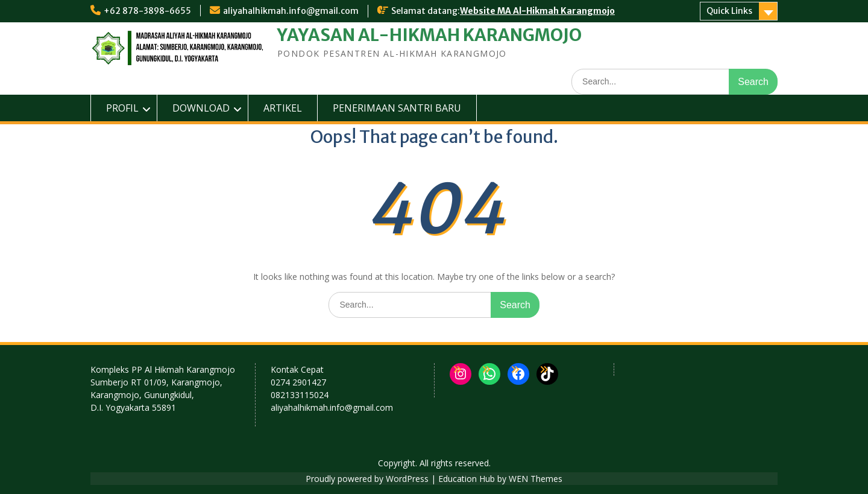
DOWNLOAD (201, 108)
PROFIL (122, 108)
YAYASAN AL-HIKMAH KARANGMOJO (429, 35)
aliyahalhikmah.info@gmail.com (291, 11)
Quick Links (729, 11)
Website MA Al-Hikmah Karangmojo (537, 11)
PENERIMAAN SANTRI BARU (397, 108)
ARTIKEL (283, 108)
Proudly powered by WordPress (367, 479)
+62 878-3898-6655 (147, 11)
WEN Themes (536, 479)
